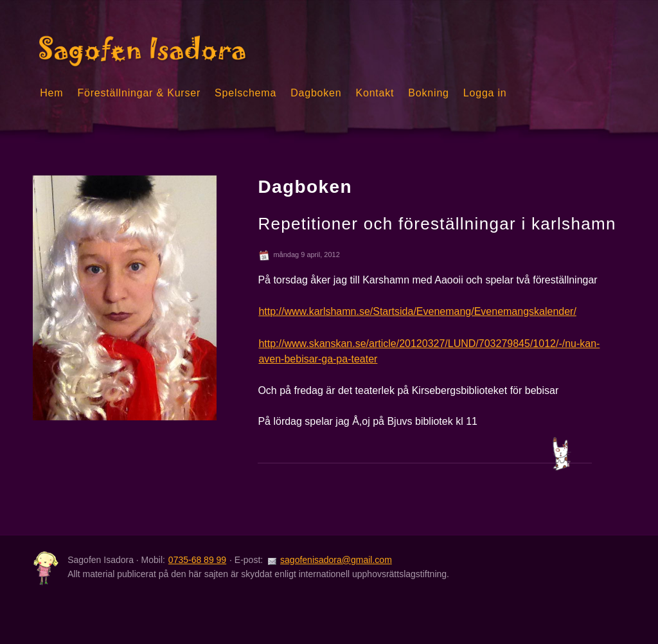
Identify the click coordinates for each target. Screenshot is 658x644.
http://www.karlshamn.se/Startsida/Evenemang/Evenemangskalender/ (417, 311)
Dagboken (316, 93)
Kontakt (375, 93)
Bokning (428, 93)
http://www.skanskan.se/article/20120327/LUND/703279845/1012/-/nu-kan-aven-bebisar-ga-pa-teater (429, 351)
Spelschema (245, 93)
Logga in (485, 93)
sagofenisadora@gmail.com (336, 560)
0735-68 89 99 (197, 560)
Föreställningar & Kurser (139, 93)
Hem (51, 93)
